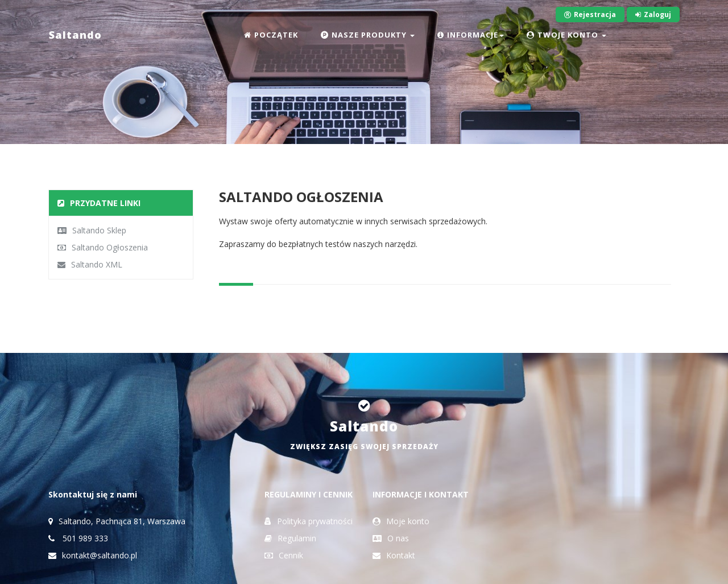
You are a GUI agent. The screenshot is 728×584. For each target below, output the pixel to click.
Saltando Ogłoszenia (103, 247)
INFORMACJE (471, 35)
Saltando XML (90, 264)
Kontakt (394, 555)
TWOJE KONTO (566, 35)
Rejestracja (590, 15)
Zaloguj (653, 15)
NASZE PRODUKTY (368, 35)
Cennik (284, 555)
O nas (391, 538)
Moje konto (401, 521)
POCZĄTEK (271, 35)
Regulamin (290, 538)
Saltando (75, 35)
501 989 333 (78, 538)
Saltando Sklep (92, 230)
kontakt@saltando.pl (93, 555)
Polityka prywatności (309, 521)
